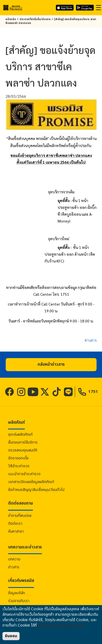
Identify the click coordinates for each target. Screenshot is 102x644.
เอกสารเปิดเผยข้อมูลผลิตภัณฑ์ (31, 482)
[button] (51, 365)
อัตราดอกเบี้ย (18, 458)
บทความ (14, 559)
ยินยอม (11, 636)
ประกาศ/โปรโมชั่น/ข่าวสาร (35, 19)
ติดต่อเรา (15, 524)
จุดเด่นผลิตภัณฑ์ (20, 434)
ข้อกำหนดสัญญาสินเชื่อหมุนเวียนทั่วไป (36, 490)
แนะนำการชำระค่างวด (24, 474)
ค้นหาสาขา (16, 531)
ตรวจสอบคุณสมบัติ (23, 450)
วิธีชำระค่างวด (19, 466)
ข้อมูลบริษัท (17, 593)
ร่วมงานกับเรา (19, 601)
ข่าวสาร (91, 340)
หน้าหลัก (11, 19)
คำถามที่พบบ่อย (20, 516)
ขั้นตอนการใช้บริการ (23, 442)
